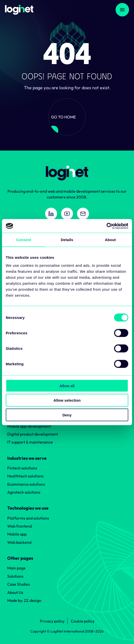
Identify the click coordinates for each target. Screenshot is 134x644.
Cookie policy (83, 621)
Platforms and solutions (28, 518)
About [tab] (110, 240)
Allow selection (67, 400)
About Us (15, 592)
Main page (16, 568)
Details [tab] (67, 240)
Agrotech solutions (24, 492)
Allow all (67, 386)
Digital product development (33, 434)
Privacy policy (52, 621)
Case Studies (19, 584)
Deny (67, 415)
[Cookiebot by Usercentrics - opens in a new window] (106, 226)
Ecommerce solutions (26, 484)
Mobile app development (29, 426)
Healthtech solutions (25, 476)
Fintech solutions (22, 468)
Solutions (15, 576)
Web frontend (20, 526)
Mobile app (17, 534)
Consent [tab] (24, 240)
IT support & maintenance (30, 442)
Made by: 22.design (24, 600)
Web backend (19, 542)
